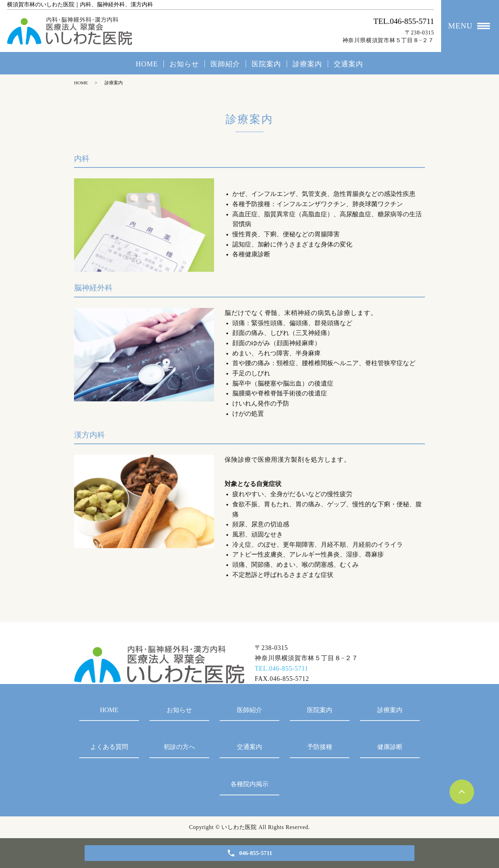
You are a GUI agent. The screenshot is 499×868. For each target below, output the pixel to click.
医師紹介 (225, 64)
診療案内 (307, 64)
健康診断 (390, 747)
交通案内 (348, 64)
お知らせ (184, 64)
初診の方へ (179, 747)
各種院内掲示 (250, 784)
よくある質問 (109, 747)
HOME (147, 64)
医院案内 (266, 64)
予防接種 (320, 747)
